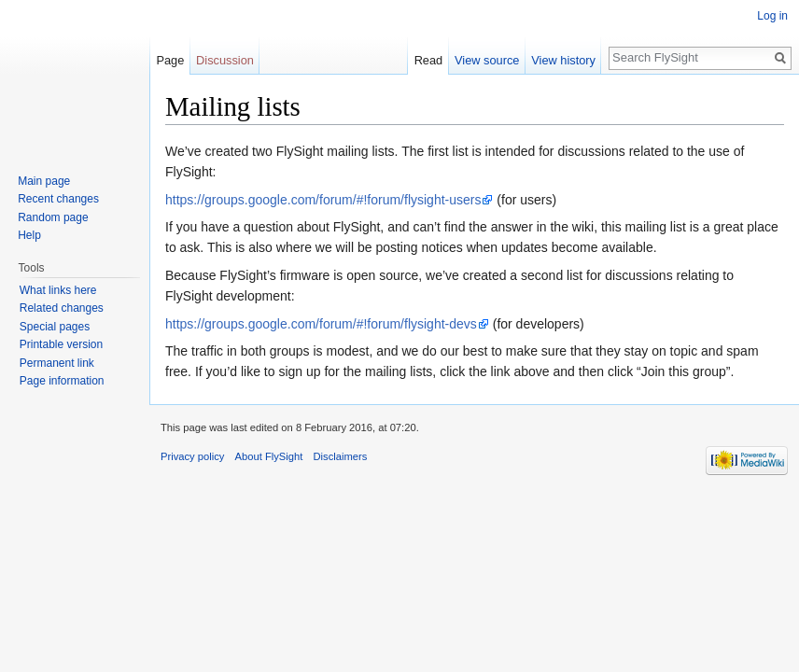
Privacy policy (192, 456)
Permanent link (57, 363)
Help (29, 235)
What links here (58, 290)
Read (429, 60)
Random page (53, 217)
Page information (62, 381)
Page (170, 60)
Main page (44, 181)
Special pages (55, 327)
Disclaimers (341, 456)
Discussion (225, 60)
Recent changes (58, 199)
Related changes (62, 308)
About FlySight (269, 456)
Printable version (61, 344)
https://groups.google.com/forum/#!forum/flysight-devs (321, 324)
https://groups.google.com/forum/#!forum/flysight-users (323, 200)
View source (487, 60)
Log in (772, 16)
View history (563, 60)
